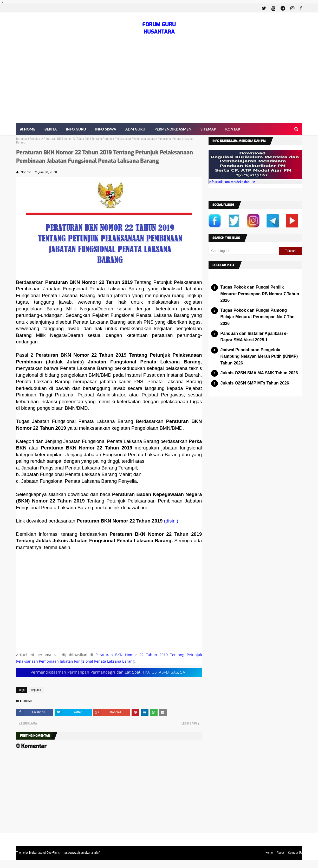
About (280, 853)
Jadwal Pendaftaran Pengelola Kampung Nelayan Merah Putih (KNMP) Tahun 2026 (259, 356)
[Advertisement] (159, 84)
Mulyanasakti (37, 853)
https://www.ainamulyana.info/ (80, 853)
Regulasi (35, 139)
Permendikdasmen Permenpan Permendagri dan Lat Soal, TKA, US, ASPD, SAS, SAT (109, 672)
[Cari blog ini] (244, 251)
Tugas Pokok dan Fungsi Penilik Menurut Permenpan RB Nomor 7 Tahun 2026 (260, 294)
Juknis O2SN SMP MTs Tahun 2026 (255, 383)
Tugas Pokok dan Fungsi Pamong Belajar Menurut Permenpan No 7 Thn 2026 (258, 317)
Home (269, 853)
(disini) (171, 521)
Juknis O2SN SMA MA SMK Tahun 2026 (259, 373)
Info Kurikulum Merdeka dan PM (232, 182)
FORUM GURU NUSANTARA (159, 28)
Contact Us (295, 853)
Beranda (21, 139)
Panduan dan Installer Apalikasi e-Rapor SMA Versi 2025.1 (254, 337)
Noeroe (26, 172)
